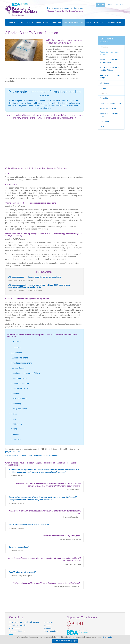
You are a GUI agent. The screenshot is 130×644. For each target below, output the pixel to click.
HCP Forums (98, 22)
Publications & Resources (74, 22)
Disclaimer (48, 628)
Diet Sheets (104, 122)
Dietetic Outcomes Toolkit (111, 103)
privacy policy (107, 637)
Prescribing (104, 98)
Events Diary (56, 22)
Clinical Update (24, 22)
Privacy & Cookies (51, 631)
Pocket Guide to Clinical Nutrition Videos (109, 69)
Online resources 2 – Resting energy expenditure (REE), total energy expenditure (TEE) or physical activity (39, 286)
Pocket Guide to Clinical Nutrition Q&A (109, 61)
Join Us (88, 22)
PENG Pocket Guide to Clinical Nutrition (24, 622)
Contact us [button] (119, 5)
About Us (12, 22)
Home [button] (109, 5)
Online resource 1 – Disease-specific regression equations (34, 277)
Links (102, 127)
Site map (47, 625)
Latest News (48, 622)
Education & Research (41, 22)
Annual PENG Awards (17, 625)
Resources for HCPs (108, 109)
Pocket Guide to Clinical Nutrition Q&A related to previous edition (32, 455)
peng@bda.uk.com (13, 451)
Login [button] (101, 5)
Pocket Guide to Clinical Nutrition (109, 53)
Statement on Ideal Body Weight (110, 76)
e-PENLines (104, 83)
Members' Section (114, 22)
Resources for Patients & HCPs (110, 115)
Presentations (105, 88)
